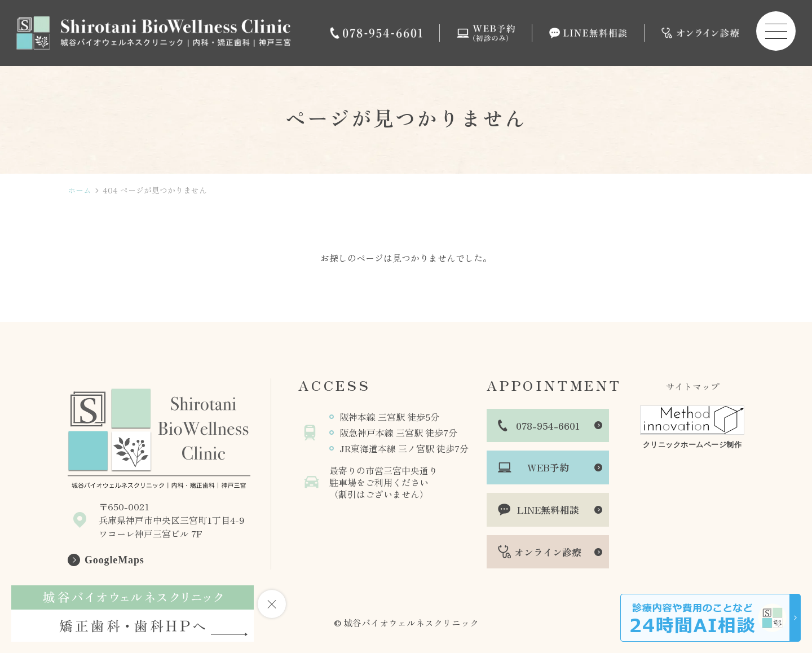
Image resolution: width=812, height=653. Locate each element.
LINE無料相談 (548, 509)
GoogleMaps (114, 560)
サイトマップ (692, 386)
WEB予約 (548, 467)
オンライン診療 (548, 552)
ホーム (80, 190)
